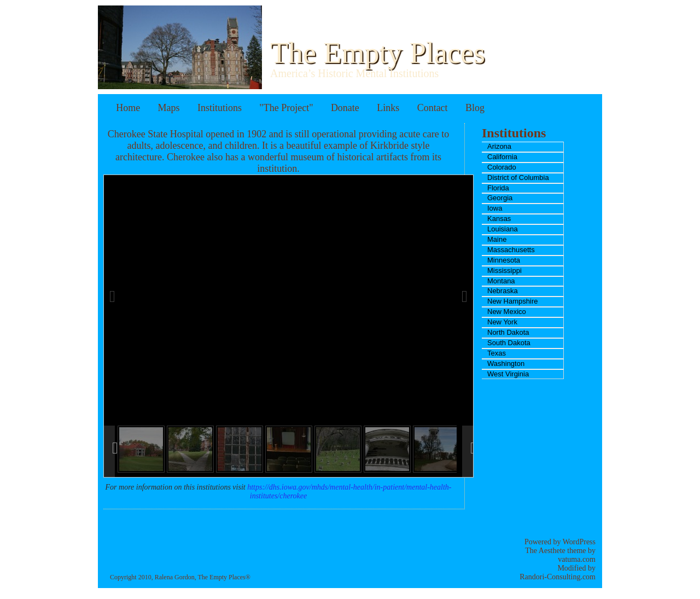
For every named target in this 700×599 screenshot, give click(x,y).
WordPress (579, 542)
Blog (475, 108)
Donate (345, 108)
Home (128, 108)
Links (388, 108)
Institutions (220, 108)
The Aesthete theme (555, 551)
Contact (433, 108)
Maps (169, 108)
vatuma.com (577, 559)
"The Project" (286, 108)
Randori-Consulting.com (558, 577)
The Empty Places (378, 53)
